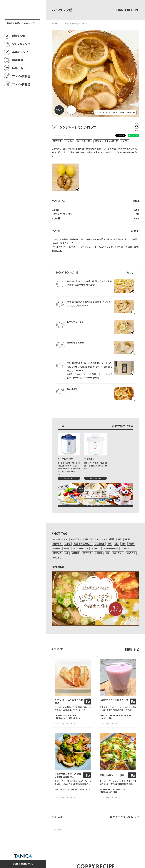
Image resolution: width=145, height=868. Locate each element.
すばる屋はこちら (23, 864)
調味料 (76, 553)
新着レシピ (19, 48)
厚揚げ (119, 789)
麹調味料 (18, 72)
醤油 (67, 548)
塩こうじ (89, 539)
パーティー (119, 553)
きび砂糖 (58, 141)
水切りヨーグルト (81, 548)
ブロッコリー (65, 789)
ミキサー (128, 715)
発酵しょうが (86, 789)
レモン (125, 141)
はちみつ (132, 553)
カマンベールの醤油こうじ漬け (69, 702)
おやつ (126, 548)
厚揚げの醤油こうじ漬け (112, 775)
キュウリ (112, 789)
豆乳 (110, 718)
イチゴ (103, 715)
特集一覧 (18, 80)
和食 (68, 544)
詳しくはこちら (69, 478)
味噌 (132, 544)
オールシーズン (85, 141)
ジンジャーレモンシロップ (107, 141)
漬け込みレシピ (112, 548)
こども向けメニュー (83, 544)
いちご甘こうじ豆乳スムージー (114, 702)
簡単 (112, 539)
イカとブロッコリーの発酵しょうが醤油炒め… (68, 775)
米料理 (99, 553)
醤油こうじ (77, 718)
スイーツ (101, 539)
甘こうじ (104, 718)
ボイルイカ (75, 789)
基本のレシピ (20, 64)
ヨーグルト (76, 539)
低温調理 (100, 544)
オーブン (97, 548)
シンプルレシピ (21, 56)
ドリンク (120, 715)
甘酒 (128, 539)
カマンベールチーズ (71, 715)
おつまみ (58, 544)
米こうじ (58, 558)
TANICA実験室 (21, 88)
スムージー (111, 715)
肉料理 (57, 548)
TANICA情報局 (21, 96)
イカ (57, 789)
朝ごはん (58, 553)
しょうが (70, 141)
